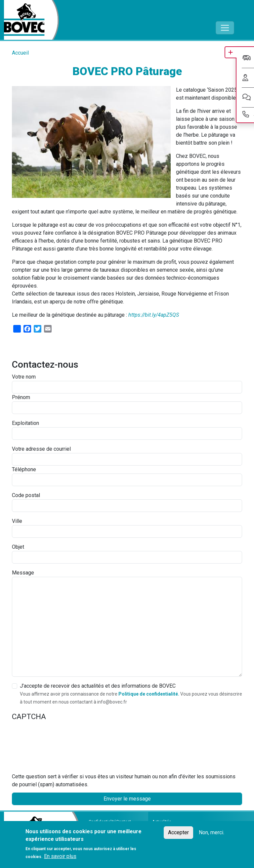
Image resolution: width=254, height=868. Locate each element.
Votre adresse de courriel (41, 449)
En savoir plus (60, 856)
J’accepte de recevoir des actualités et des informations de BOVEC (98, 686)
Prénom (21, 397)
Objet (18, 547)
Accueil (20, 53)
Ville (17, 521)
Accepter (178, 832)
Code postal (26, 495)
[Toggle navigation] (225, 28)
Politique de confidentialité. (149, 694)
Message (23, 573)
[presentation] (39, 749)
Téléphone (24, 469)
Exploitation (25, 423)
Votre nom (24, 377)
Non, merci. (212, 832)
